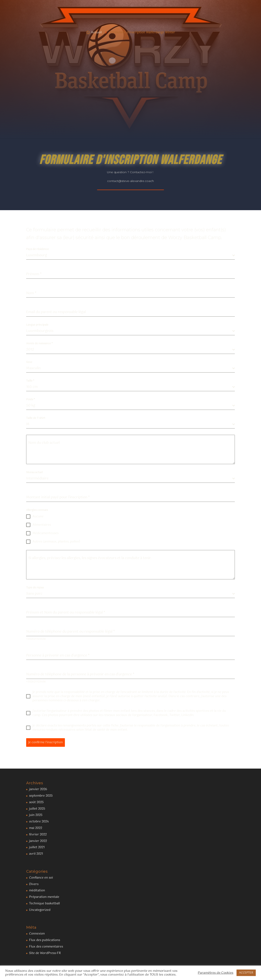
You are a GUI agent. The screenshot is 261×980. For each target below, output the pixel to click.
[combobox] (131, 256)
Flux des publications (45, 940)
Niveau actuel (34, 473)
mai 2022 (36, 828)
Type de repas (35, 588)
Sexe (29, 362)
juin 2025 (36, 815)
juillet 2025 (37, 809)
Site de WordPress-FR (45, 953)
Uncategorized (40, 910)
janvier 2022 (38, 841)
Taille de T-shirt (36, 418)
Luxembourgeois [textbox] (40, 331)
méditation (37, 891)
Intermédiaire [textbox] (37, 478)
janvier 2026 (38, 789)
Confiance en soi (41, 878)
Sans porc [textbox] (34, 594)
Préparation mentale (44, 897)
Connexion (37, 934)
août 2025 (36, 802)
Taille (30, 381)
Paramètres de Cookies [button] (216, 973)
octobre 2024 (39, 822)
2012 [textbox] (30, 350)
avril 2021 (36, 854)
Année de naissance (39, 344)
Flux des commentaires (46, 947)
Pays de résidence (37, 249)
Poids (31, 400)
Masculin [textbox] (33, 368)
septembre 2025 (41, 796)
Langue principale (37, 325)
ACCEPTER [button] (246, 973)
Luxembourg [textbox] (37, 255)
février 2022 (38, 835)
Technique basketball (44, 904)
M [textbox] (28, 424)
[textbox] (129, 387)
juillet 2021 (37, 847)
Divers (34, 884)
